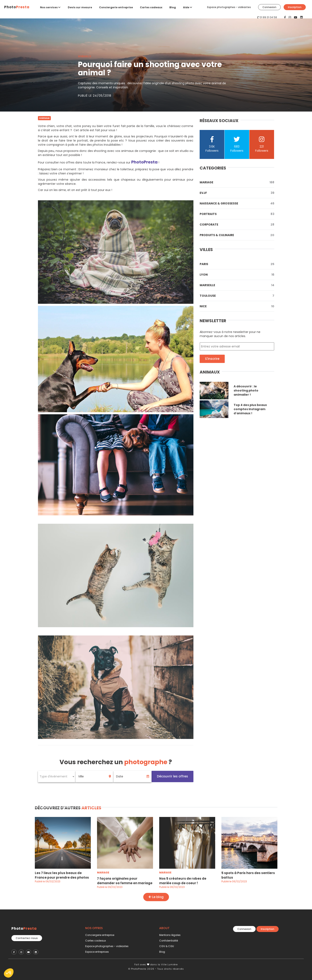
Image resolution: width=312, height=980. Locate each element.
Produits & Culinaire (237, 235)
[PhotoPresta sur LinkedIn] (301, 17)
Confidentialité (169, 941)
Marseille (237, 285)
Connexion (269, 7)
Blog (173, 7)
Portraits (237, 214)
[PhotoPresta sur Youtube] (296, 17)
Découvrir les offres (172, 776)
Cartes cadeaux (151, 7)
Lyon (237, 275)
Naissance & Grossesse (237, 203)
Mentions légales (170, 935)
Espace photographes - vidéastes (229, 7)
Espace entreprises (97, 952)
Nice (237, 306)
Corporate (237, 225)
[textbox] (57, 776)
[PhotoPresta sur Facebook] (285, 17)
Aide (188, 7)
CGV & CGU (167, 946)
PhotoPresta (144, 162)
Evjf (237, 193)
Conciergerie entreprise (116, 7)
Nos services (50, 7)
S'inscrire (212, 359)
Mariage (237, 182)
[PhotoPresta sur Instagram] (290, 17)
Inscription (295, 7)
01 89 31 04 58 (268, 17)
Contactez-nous (27, 938)
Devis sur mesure (80, 7)
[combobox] (57, 776)
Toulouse (237, 296)
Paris (237, 264)
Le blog (156, 897)
